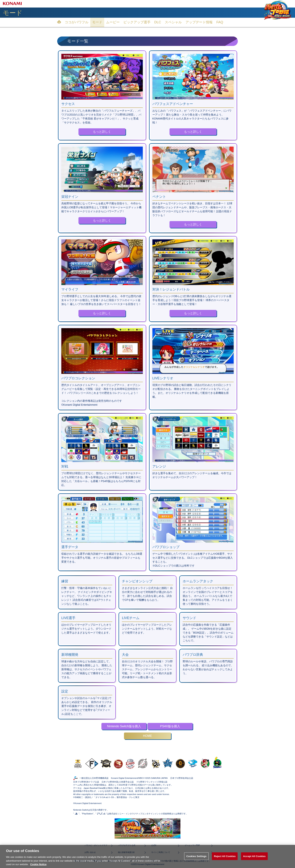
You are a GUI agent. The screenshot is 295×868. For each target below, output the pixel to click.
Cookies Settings (196, 862)
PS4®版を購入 (170, 726)
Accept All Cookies (254, 862)
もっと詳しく (102, 132)
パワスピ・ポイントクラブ (96, 845)
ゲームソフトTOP (192, 845)
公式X (154, 845)
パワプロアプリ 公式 (127, 845)
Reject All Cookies (225, 862)
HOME (147, 736)
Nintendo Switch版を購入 (124, 726)
